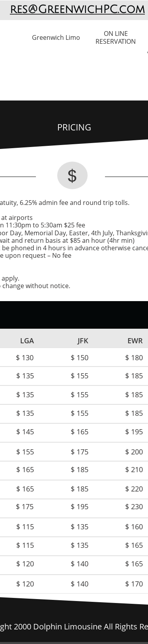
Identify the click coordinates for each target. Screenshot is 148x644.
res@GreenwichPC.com (77, 9)
